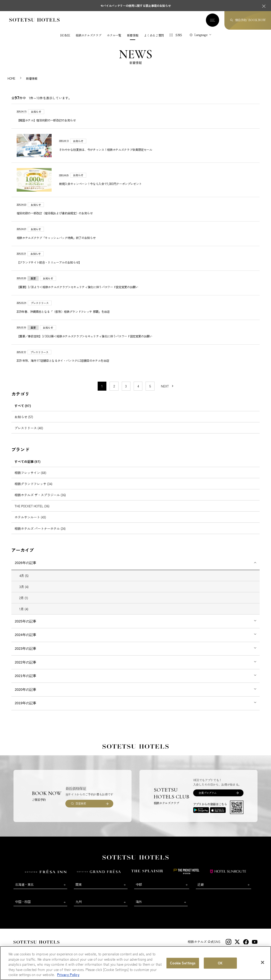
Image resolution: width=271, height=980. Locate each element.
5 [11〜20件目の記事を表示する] (150, 386)
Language (201, 35)
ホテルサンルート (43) (30, 517)
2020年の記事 (26, 690)
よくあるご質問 (154, 35)
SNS (179, 35)
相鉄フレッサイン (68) (30, 473)
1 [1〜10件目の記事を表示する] (102, 386)
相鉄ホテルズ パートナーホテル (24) (40, 528)
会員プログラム (207, 793)
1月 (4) (24, 609)
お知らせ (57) (24, 417)
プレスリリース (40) (29, 428)
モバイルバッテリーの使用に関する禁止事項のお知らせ (136, 6)
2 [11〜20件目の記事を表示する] (114, 386)
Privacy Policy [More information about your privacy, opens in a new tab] (68, 975)
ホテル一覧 (114, 35)
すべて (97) (23, 406)
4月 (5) (24, 575)
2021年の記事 (26, 676)
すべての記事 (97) (28, 461)
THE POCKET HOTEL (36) (32, 506)
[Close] (263, 963)
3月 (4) (24, 587)
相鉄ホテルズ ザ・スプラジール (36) (40, 495)
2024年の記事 (26, 635)
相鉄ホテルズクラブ (88, 35)
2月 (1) (24, 598)
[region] (135, 963)
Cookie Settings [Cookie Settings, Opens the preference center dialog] (183, 963)
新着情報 (133, 35)
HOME (65, 35)
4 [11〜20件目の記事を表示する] (138, 386)
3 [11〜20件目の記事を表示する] (126, 386)
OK (220, 963)
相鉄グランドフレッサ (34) (33, 484)
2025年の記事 (26, 621)
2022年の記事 (26, 662)
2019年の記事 (26, 703)
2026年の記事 (26, 563)
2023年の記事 (26, 649)
